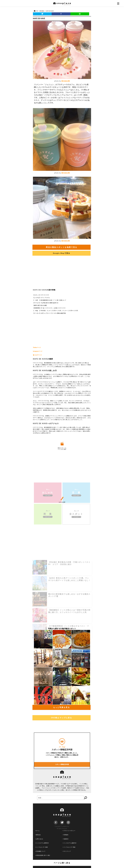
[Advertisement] (62, 273)
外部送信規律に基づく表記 (43, 855)
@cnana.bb (66, 81)
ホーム (37, 831)
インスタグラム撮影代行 (70, 843)
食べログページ (37, 355)
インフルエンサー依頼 (41, 847)
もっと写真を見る (62, 707)
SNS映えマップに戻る (61, 718)
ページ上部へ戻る (62, 863)
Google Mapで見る (62, 253)
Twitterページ (37, 347)
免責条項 (66, 839)
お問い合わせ (39, 839)
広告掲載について (40, 851)
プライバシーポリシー (69, 831)
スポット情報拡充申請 (62, 784)
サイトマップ (67, 851)
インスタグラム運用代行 (42, 843)
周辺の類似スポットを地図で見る (62, 247)
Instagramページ (38, 351)
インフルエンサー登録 (69, 847)
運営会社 (38, 835)
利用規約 (66, 835)
